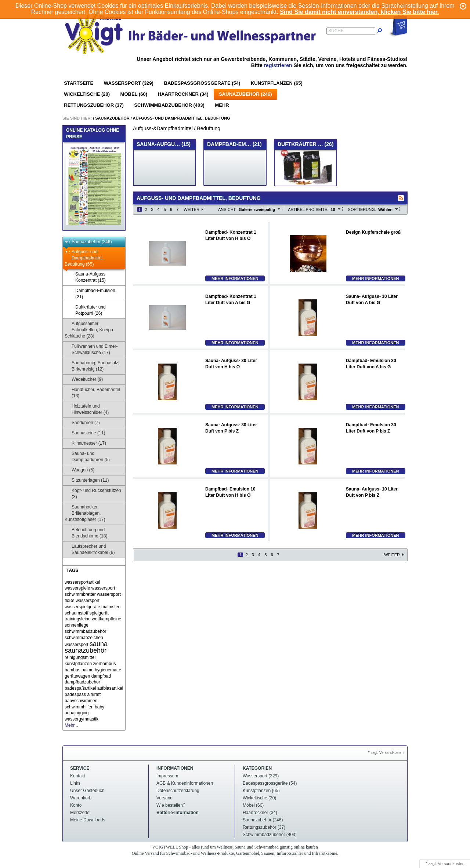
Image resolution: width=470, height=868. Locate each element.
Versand (164, 798)
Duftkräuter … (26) (305, 144)
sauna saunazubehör (86, 647)
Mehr (222, 105)
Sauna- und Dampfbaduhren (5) (87, 457)
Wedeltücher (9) (84, 380)
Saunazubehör (112, 118)
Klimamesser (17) (85, 443)
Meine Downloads (88, 820)
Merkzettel (80, 813)
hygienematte (108, 670)
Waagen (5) (79, 470)
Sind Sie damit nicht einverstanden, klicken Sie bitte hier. (359, 12)
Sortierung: (362, 209)
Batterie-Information (178, 813)
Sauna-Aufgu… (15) (164, 144)
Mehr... (71, 725)
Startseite (79, 83)
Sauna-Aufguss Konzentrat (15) (87, 277)
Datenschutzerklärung (178, 791)
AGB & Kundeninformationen (185, 783)
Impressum (167, 776)
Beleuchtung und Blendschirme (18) (86, 533)
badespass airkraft (83, 694)
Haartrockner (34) (183, 94)
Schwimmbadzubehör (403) (169, 105)
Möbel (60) (134, 94)
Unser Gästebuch (87, 791)
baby (100, 707)
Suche (336, 31)
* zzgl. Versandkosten (386, 753)
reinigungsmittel (80, 657)
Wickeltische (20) (87, 94)
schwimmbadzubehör (85, 631)
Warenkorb (81, 798)
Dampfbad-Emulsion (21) (92, 294)
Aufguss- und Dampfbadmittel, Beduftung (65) (84, 258)
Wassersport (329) (129, 83)
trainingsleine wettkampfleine (93, 619)
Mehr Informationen (235, 278)
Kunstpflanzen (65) (277, 83)
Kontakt (78, 776)
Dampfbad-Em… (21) (234, 144)
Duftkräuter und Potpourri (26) (87, 310)
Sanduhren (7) (82, 423)
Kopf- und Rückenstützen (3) (93, 494)
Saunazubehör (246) (245, 94)
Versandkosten (451, 864)
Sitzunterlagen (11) (87, 480)
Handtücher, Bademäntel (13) (92, 393)
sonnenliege (77, 625)
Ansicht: (227, 209)
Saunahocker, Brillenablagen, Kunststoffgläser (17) (85, 513)
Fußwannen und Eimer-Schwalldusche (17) (91, 349)
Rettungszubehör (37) (94, 105)
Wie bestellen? (171, 805)
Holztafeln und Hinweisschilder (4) (87, 409)
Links (75, 783)
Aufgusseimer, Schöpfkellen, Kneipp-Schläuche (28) (90, 330)
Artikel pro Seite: (308, 209)
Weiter (191, 209)
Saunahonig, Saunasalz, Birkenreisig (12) (92, 366)
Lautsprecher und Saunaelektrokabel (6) (90, 549)
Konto (76, 805)
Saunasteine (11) (85, 433)
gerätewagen (77, 676)
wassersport (88, 601)
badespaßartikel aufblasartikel (94, 688)
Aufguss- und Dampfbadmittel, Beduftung (182, 118)
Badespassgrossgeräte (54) (202, 83)
